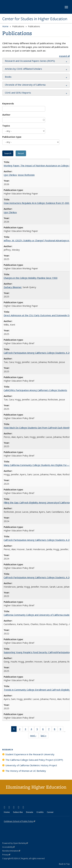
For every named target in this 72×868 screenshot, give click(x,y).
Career (50, 812)
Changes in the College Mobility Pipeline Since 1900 (31, 278)
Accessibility (9, 847)
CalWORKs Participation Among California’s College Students (35, 390)
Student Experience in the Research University (30, 754)
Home (5, 26)
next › (34, 736)
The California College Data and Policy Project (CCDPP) (34, 760)
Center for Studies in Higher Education (35, 19)
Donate (30, 812)
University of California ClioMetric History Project (31, 765)
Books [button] (8, 77)
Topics (6, 126)
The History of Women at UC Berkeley (26, 771)
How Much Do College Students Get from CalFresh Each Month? (37, 428)
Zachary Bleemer (13, 287)
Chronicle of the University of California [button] (25, 85)
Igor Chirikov (10, 175)
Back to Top (64, 864)
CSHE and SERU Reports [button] (18, 93)
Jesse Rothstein (26, 175)
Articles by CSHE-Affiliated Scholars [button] (23, 69)
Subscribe (18, 812)
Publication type (12, 137)
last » (45, 736)
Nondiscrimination (11, 851)
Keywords (8, 103)
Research (8, 750)
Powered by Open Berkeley (15, 843)
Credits (40, 812)
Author (6, 115)
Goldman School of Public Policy (20, 821)
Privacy (6, 855)
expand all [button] (64, 56)
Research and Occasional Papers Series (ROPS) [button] (30, 61)
